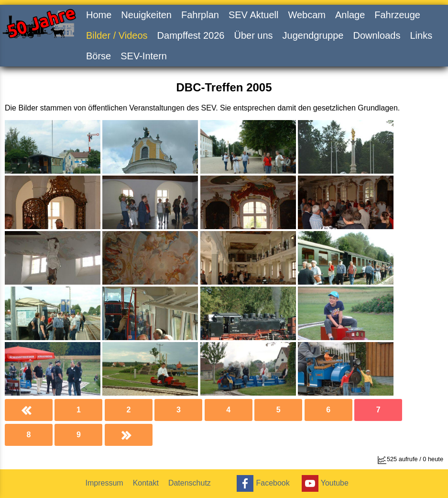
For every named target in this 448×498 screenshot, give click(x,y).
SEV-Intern (144, 56)
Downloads (377, 35)
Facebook (262, 483)
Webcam (307, 15)
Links (421, 35)
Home (99, 15)
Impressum (104, 483)
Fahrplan (200, 15)
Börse (98, 56)
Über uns (253, 35)
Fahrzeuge (397, 15)
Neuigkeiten (146, 15)
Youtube (324, 483)
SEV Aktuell (254, 15)
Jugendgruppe (313, 35)
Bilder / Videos (117, 35)
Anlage (350, 15)
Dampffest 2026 (191, 35)
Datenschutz (190, 483)
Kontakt (146, 483)
